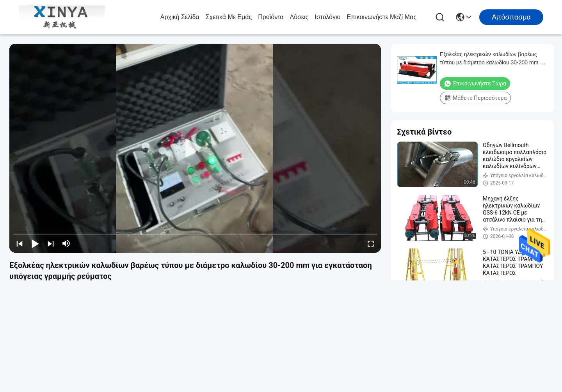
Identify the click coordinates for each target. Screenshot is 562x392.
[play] (195, 148)
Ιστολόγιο (327, 17)
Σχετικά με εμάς (229, 17)
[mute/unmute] (66, 243)
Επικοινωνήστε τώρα (475, 83)
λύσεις (299, 17)
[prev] (20, 243)
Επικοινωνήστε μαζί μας (381, 17)
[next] (51, 243)
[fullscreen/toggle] (371, 243)
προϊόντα (271, 17)
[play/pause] (35, 243)
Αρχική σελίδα (180, 17)
